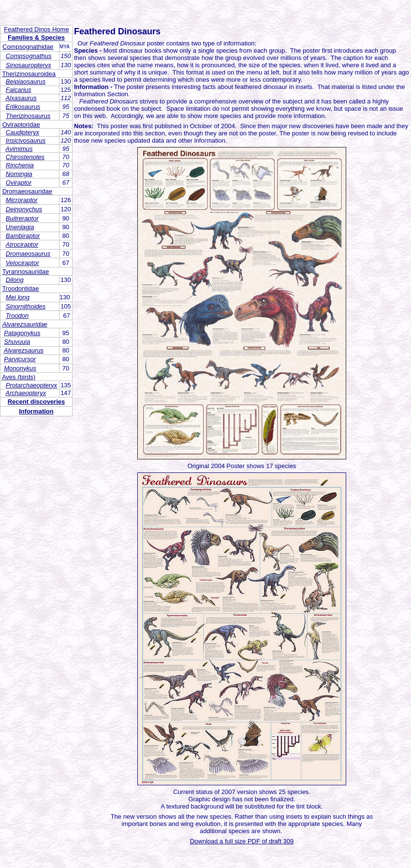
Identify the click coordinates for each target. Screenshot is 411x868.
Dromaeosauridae (27, 191)
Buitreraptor (22, 218)
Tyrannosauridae (25, 272)
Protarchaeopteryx (31, 385)
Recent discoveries (37, 402)
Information (36, 411)
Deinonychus (24, 209)
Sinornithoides (26, 306)
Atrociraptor (22, 244)
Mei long (18, 297)
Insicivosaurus (26, 140)
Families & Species (36, 37)
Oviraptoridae (21, 125)
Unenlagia (20, 227)
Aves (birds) (19, 377)
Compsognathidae (28, 47)
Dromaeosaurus (28, 254)
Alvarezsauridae (25, 324)
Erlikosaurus (23, 107)
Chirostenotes (25, 157)
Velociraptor (22, 263)
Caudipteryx (22, 132)
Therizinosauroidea (29, 74)
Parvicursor (20, 359)
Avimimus (19, 149)
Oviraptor (19, 183)
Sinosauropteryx (29, 65)
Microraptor (22, 200)
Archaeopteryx (26, 393)
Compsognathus (29, 56)
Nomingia (19, 174)
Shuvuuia (17, 342)
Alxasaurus (21, 98)
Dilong (15, 280)
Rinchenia (20, 165)
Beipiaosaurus (26, 81)
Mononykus (20, 368)
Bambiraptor (23, 236)
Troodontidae (20, 288)
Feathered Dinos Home (36, 29)
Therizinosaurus (28, 116)
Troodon (17, 316)
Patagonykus (22, 333)
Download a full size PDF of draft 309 (242, 841)
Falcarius (19, 90)
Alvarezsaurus (24, 350)
